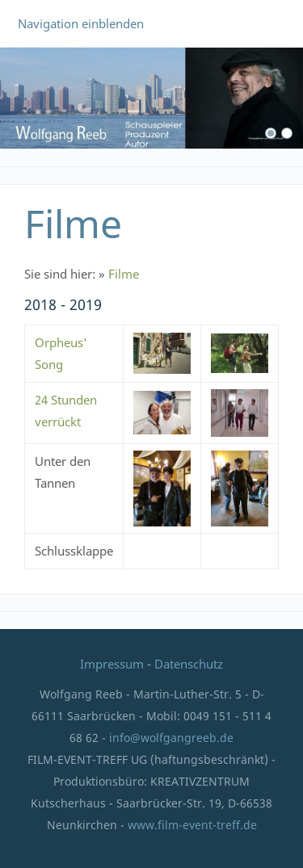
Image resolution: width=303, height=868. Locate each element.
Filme (124, 274)
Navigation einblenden (81, 23)
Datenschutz (189, 664)
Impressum (114, 664)
